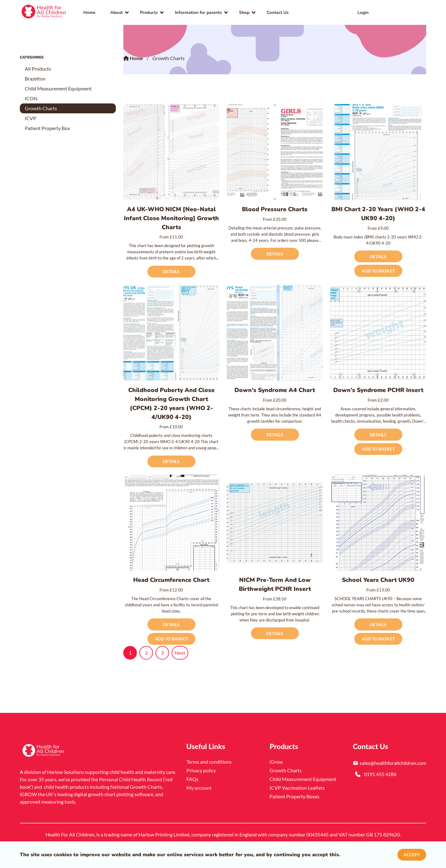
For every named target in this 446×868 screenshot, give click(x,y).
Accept (412, 855)
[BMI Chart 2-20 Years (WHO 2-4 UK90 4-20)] (378, 152)
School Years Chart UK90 (378, 580)
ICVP (31, 118)
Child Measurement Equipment (58, 88)
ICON (31, 98)
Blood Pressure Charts (275, 209)
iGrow (276, 762)
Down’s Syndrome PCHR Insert (378, 390)
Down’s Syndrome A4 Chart (275, 390)
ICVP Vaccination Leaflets (297, 788)
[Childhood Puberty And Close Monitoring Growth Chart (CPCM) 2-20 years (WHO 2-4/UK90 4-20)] (171, 333)
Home (89, 13)
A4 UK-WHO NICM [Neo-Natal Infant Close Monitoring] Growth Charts (171, 218)
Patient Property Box (47, 128)
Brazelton (35, 79)
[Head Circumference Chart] (171, 523)
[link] (44, 12)
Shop (244, 13)
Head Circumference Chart (171, 580)
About (116, 13)
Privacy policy (201, 770)
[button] (415, 12)
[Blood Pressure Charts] (275, 152)
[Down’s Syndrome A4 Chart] (275, 333)
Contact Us (278, 13)
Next (180, 653)
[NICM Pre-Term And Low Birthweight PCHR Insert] (275, 523)
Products (149, 13)
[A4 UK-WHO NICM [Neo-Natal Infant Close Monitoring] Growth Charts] (171, 152)
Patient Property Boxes (294, 796)
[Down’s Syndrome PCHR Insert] (378, 333)
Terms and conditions (209, 762)
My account (199, 788)
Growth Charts (41, 108)
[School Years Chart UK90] (378, 523)
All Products (38, 69)
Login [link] (363, 13)
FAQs (192, 779)
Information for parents (198, 13)
